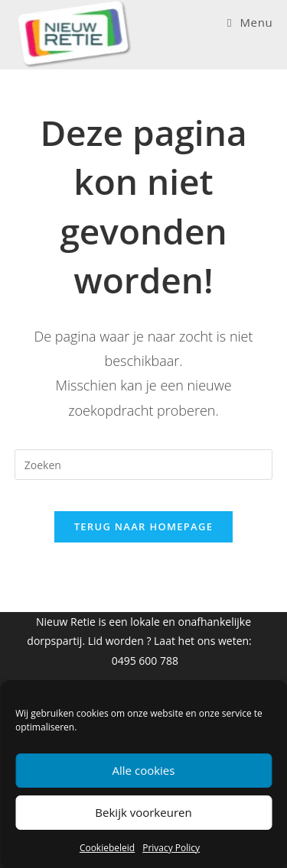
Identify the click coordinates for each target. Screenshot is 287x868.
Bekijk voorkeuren (143, 812)
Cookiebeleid (107, 848)
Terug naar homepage (144, 526)
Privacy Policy (171, 848)
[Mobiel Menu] (250, 22)
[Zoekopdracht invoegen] (144, 465)
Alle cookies (144, 770)
